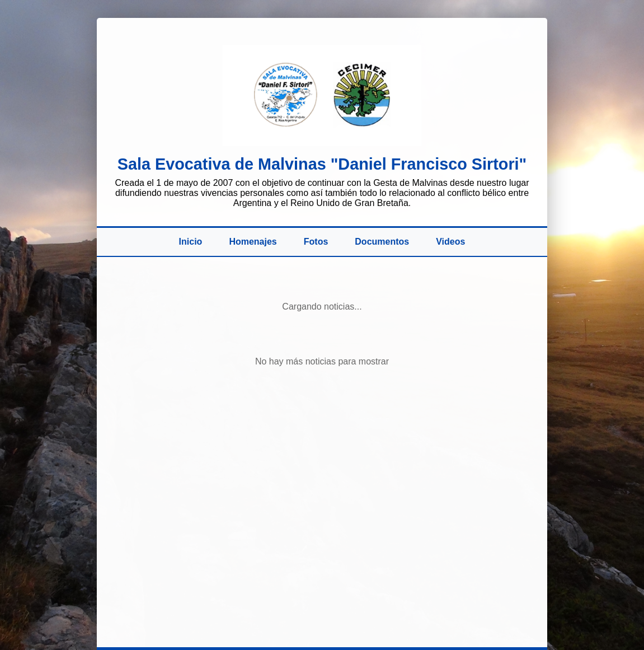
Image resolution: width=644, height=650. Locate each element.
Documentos (382, 242)
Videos (450, 242)
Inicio (191, 242)
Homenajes (253, 242)
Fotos (316, 242)
